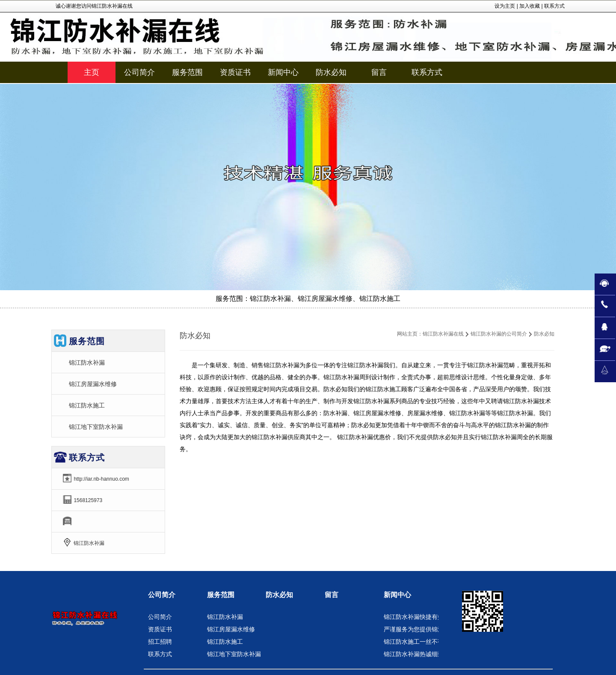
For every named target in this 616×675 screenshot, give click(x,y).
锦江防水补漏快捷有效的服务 (423, 617)
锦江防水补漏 (87, 363)
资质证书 (160, 629)
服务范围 (221, 595)
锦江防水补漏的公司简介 (499, 334)
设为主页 (505, 6)
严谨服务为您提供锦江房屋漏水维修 (432, 629)
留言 (332, 595)
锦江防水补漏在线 (443, 334)
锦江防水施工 (87, 405)
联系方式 (554, 6)
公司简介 (162, 595)
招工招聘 (160, 642)
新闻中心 (397, 595)
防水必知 (279, 595)
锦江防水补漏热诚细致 (414, 654)
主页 (92, 72)
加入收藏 (530, 6)
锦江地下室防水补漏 (96, 427)
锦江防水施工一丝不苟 (414, 642)
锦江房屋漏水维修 (93, 384)
